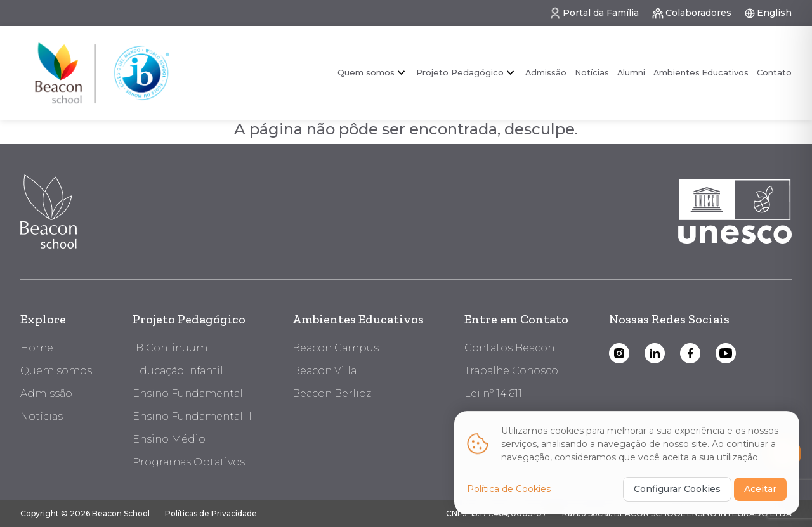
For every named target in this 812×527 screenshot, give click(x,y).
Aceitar (760, 488)
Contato (774, 73)
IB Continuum (170, 348)
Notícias (592, 73)
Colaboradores (691, 13)
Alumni (631, 73)
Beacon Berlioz (332, 394)
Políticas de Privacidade (211, 513)
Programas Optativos (189, 462)
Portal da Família (594, 13)
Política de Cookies (509, 488)
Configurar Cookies (677, 488)
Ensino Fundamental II (192, 416)
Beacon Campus (336, 348)
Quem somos (366, 72)
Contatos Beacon (509, 348)
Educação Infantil (178, 371)
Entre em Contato (516, 319)
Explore (43, 319)
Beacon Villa (324, 371)
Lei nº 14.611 (493, 394)
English (768, 13)
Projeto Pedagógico (460, 72)
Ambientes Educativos (701, 73)
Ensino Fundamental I (191, 394)
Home (37, 348)
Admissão (546, 73)
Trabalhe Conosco (511, 371)
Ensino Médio (169, 439)
